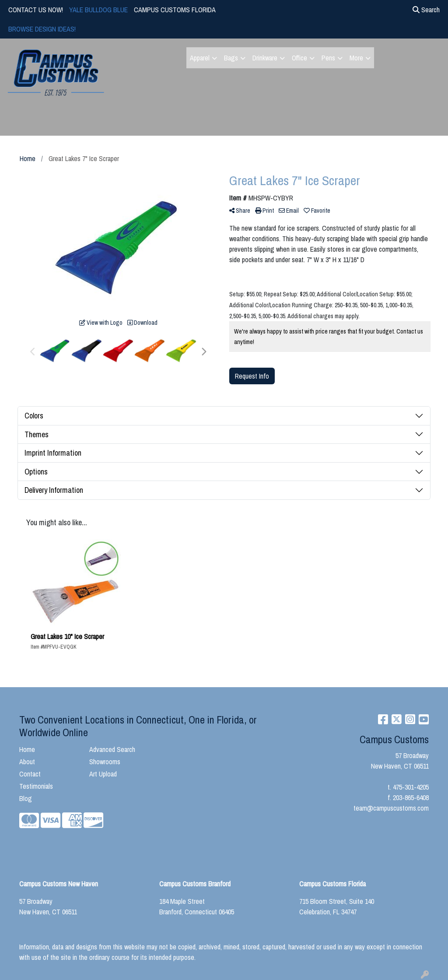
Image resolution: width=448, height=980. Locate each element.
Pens (328, 58)
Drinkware (265, 58)
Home (27, 749)
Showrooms (105, 762)
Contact (30, 774)
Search (426, 10)
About (27, 762)
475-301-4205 (411, 787)
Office (299, 58)
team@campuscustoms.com (391, 808)
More (356, 58)
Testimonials (36, 786)
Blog (26, 798)
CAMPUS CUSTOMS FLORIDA (175, 10)
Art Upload (103, 774)
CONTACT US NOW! (36, 10)
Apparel (200, 58)
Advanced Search (112, 749)
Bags (231, 58)
